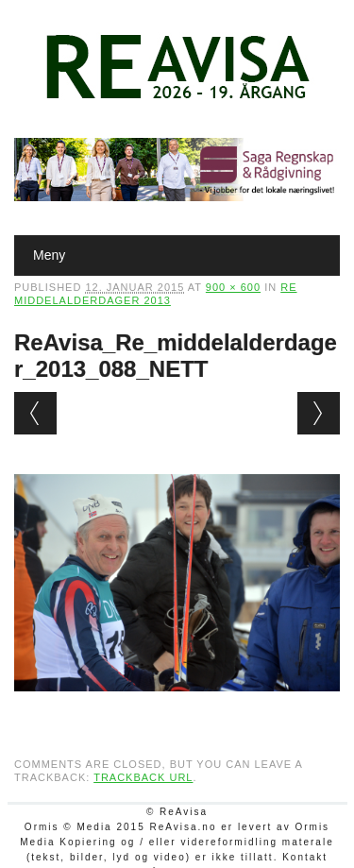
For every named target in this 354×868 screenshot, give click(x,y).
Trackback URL (143, 777)
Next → (319, 413)
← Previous (35, 413)
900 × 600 (233, 287)
